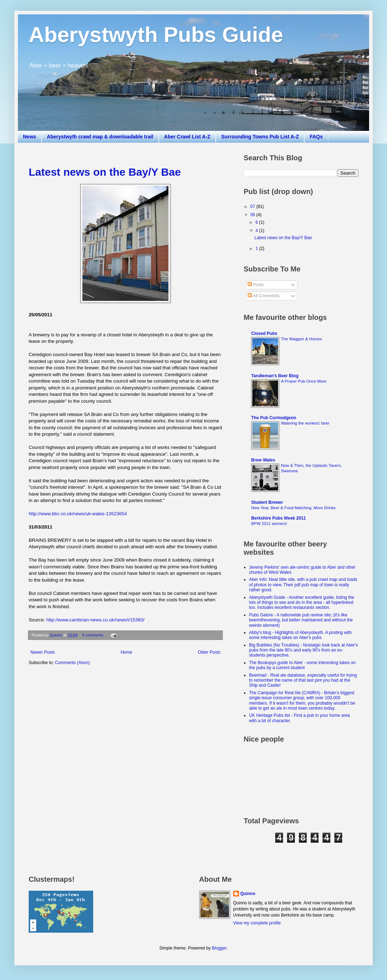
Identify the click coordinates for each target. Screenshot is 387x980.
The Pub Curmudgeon (274, 418)
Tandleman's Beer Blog (275, 376)
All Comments (264, 296)
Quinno (57, 635)
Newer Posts (43, 652)
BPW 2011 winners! (269, 524)
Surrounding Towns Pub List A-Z (260, 137)
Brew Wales (263, 460)
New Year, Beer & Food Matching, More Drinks (293, 508)
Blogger (219, 948)
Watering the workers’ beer (305, 423)
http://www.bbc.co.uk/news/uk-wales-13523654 (78, 514)
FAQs (316, 137)
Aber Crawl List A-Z (187, 137)
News (30, 137)
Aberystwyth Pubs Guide (156, 35)
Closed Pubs (264, 333)
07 (254, 207)
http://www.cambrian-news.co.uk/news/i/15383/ (95, 620)
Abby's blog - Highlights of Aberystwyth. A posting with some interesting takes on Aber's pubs (300, 635)
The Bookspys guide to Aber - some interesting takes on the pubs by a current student (302, 665)
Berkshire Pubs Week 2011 (279, 518)
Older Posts (209, 652)
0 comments (93, 635)
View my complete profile (257, 923)
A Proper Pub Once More (304, 381)
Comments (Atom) (72, 663)
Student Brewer (267, 502)
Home (126, 652)
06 (254, 215)
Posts (256, 285)
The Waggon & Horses (302, 339)
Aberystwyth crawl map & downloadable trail (100, 137)
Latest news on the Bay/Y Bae (105, 172)
